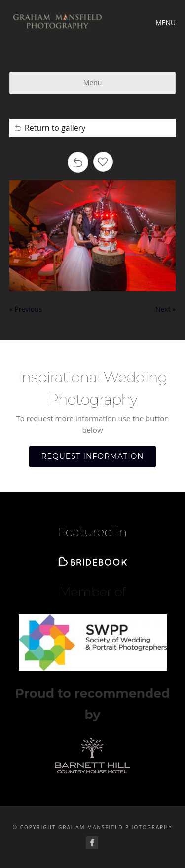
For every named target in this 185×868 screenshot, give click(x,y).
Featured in (92, 532)
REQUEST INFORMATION (93, 456)
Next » (166, 309)
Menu (93, 83)
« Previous (26, 309)
